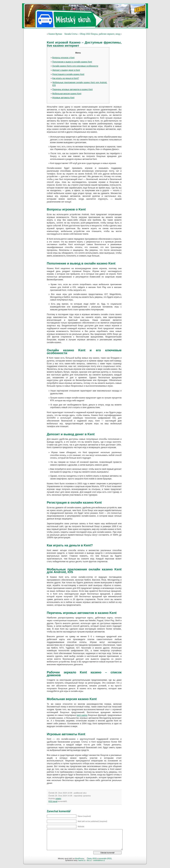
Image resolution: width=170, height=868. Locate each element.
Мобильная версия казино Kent (67, 94)
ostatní (58, 799)
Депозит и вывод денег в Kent (66, 70)
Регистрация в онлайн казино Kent (68, 74)
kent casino (82, 715)
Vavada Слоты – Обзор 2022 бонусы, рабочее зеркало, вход (92, 34)
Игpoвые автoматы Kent (63, 98)
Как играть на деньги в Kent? (66, 78)
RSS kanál (53, 801)
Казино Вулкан (55, 34)
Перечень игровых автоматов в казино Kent (72, 89)
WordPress (79, 859)
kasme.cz (82, 860)
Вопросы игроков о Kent (63, 58)
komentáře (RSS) (105, 859)
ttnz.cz (89, 860)
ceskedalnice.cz (99, 860)
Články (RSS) (92, 859)
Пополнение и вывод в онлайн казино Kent (72, 62)
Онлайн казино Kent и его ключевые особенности (75, 66)
